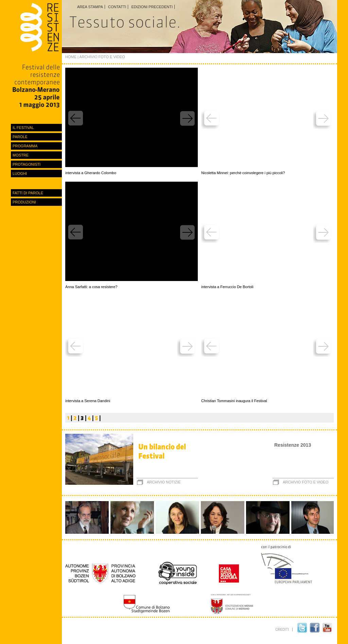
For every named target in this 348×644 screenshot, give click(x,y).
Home (71, 57)
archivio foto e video (306, 482)
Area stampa (90, 7)
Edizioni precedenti (152, 7)
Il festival (23, 128)
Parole (20, 137)
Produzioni (24, 202)
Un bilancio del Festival (162, 451)
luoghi (20, 174)
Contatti (117, 7)
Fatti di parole (28, 193)
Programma (25, 146)
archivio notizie (164, 482)
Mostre (21, 155)
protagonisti (27, 164)
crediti (282, 630)
